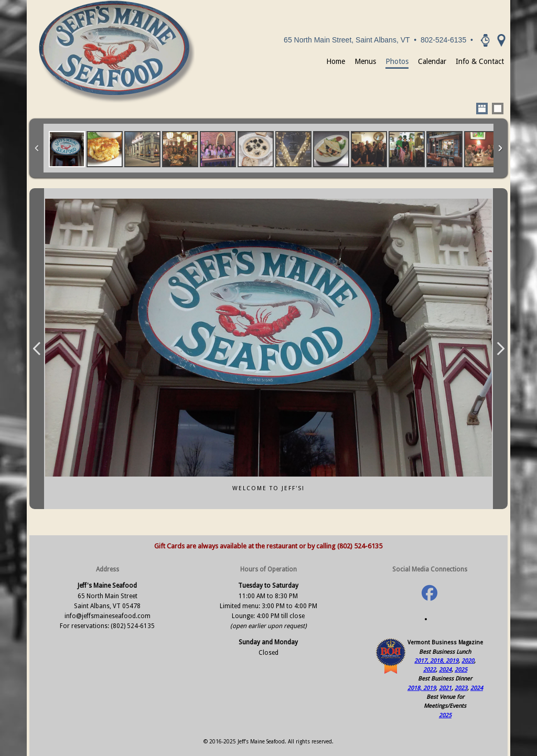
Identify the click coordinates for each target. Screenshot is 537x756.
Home (336, 61)
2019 (452, 661)
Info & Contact (480, 61)
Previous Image (37, 349)
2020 (468, 661)
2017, (422, 661)
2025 (461, 670)
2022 (429, 670)
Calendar (432, 61)
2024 (445, 670)
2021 (445, 688)
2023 (461, 688)
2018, (438, 661)
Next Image (500, 349)
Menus (365, 61)
